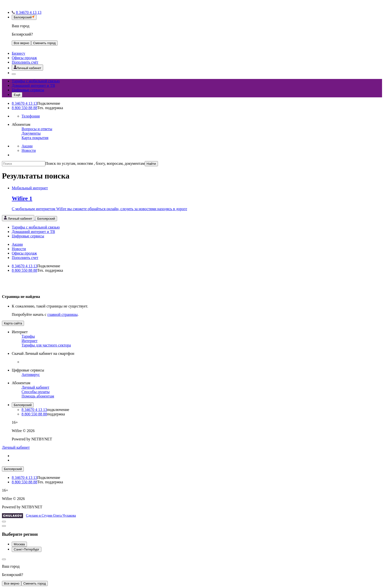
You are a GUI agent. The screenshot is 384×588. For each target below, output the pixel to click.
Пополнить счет (25, 258)
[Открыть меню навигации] (17, 95)
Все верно (21, 43)
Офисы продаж (24, 58)
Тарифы (28, 336)
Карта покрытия (35, 138)
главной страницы (62, 314)
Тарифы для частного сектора (46, 345)
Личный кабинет (35, 387)
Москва (19, 544)
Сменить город (35, 583)
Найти (151, 164)
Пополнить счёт (25, 62)
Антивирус (31, 375)
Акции (27, 146)
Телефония (31, 116)
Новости (29, 150)
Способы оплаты (36, 392)
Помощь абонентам (38, 396)
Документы (31, 133)
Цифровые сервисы (28, 90)
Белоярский (23, 405)
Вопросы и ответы (37, 129)
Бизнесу (18, 53)
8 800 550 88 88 (24, 108)
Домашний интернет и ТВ (33, 85)
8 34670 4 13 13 (24, 103)
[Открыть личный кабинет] (27, 68)
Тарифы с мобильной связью (36, 81)
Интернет (30, 341)
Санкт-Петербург (27, 549)
